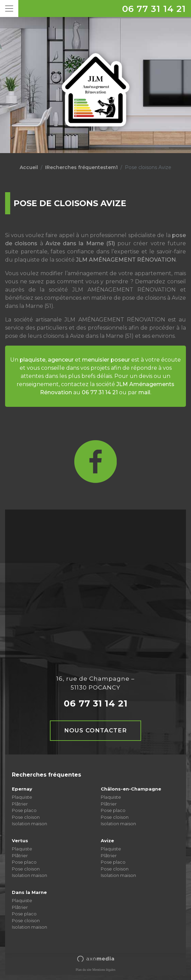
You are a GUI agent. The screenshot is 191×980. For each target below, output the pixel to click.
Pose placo (24, 810)
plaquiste (33, 360)
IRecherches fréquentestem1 (81, 167)
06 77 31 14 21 (154, 9)
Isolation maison (30, 824)
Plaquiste (22, 797)
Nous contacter (95, 730)
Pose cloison (26, 817)
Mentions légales (104, 970)
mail (144, 392)
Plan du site (84, 970)
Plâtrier (20, 804)
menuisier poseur (106, 360)
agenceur (61, 360)
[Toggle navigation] (9, 9)
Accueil (29, 167)
